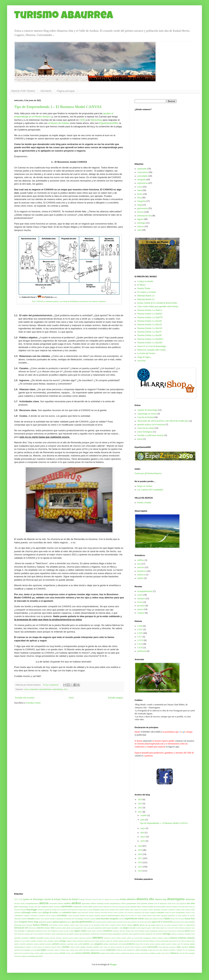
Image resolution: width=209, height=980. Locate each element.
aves (139, 564)
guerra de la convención (163, 922)
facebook (161, 919)
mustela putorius (56, 938)
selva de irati (84, 950)
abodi (22, 903)
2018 (140, 854)
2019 (140, 850)
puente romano (172, 944)
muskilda (40, 938)
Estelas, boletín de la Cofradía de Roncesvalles (157, 303)
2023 (140, 804)
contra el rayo (190, 912)
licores (140, 602)
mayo (143, 828)
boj (73, 910)
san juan (33, 950)
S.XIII (140, 626)
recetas (66, 947)
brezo (76, 910)
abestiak (17, 903)
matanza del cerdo (31, 934)
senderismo (111, 950)
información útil (144, 216)
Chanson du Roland (69, 899)
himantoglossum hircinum (23, 925)
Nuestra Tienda (144, 288)
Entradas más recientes (25, 698)
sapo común (70, 950)
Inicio (71, 698)
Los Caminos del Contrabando (150, 490)
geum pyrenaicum (119, 922)
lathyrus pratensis (185, 928)
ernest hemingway (145, 432)
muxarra (65, 938)
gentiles (109, 922)
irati (53, 928)
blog (28, 910)
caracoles (157, 910)
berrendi (182, 907)
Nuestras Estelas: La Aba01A (150, 310)
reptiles (140, 578)
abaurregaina (176, 899)
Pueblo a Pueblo (144, 503)
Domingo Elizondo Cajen (87, 899)
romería (144, 947)
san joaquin (26, 950)
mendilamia (86, 934)
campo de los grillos (141, 910)
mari (133, 931)
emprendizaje (58, 689)
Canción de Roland (145, 417)
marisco (174, 931)
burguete (96, 910)
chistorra (97, 912)
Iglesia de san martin (112, 899)
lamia (158, 928)
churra (115, 912)
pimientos (30, 944)
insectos (141, 567)
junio (143, 820)
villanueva (174, 953)
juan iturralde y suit (115, 928)
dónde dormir (147, 915)
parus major (95, 941)
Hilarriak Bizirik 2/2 (146, 299)
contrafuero (19, 915)
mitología (141, 223)
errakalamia (59, 919)
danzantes (76, 915)
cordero (27, 915)
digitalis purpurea (101, 915)
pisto (76, 944)
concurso (160, 912)
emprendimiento (45, 689)
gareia (70, 922)
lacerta (139, 928)
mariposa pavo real (164, 931)
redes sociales (75, 947)
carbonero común (174, 910)
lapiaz (162, 928)
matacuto (21, 934)
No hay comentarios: (51, 685)
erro (73, 919)
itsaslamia (58, 928)
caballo (122, 910)
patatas (121, 941)
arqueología (23, 907)
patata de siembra (112, 941)
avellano (85, 907)
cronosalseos (143, 172)
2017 (140, 858)
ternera (17, 953)
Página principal (66, 91)
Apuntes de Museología (147, 410)
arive (16, 907)
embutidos (18, 919)
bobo (69, 910)
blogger (34, 910)
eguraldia (164, 915)
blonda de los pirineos (60, 910)
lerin (16, 931)
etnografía (142, 180)
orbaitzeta (182, 938)
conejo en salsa (170, 912)
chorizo (110, 912)
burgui (102, 910)
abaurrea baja (161, 899)
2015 (140, 867)
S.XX (140, 644)
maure (54, 934)
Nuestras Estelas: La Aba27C (150, 332)
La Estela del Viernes (146, 353)
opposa (166, 938)
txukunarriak (125, 953)
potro (92, 944)
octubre (144, 815)
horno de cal (89, 925)
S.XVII (140, 640)
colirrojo (130, 912)
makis (89, 931)
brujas (81, 910)
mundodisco (25, 938)
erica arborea (45, 919)
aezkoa (76, 903)
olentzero (160, 938)
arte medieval (43, 907)
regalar (83, 947)
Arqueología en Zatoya (147, 414)
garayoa (63, 922)
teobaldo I (173, 950)
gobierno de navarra (138, 922)
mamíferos (142, 571)
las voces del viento (172, 928)
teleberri (166, 950)
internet (47, 928)
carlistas (17, 912)
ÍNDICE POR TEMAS (23, 91)
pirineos (56, 944)
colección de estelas (146, 428)
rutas (139, 230)
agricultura (86, 903)
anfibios (141, 560)
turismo (79, 953)
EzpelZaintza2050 (109, 123)
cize (125, 912)
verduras (141, 613)
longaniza (54, 931)
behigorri (175, 907)
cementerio (67, 912)
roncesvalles (153, 947)
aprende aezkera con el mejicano (151, 425)
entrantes (141, 599)
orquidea (33, 941)
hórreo (119, 925)
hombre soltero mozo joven (74, 925)
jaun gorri (91, 928)
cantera (150, 910)
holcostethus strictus (56, 925)
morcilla (17, 938)
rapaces (54, 947)
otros (66, 689)
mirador (142, 934)
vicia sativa (165, 953)
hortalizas (97, 925)
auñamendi (77, 907)
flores (16, 922)
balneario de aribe (110, 907)
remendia (89, 947)
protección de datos (142, 944)
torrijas (37, 953)
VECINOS (46, 91)
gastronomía (142, 208)
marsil (187, 931)
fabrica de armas (151, 919)
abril (143, 833)
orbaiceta (173, 938)
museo (33, 938)
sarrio (77, 950)
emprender (34, 689)
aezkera (67, 903)
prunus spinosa (155, 944)
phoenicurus (191, 941)
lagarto (144, 928)
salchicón (17, 950)
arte (36, 907)
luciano (61, 931)
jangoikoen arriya (81, 928)
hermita (192, 922)
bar (117, 907)
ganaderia (43, 922)
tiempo (32, 953)
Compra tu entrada (145, 281)
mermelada (104, 934)
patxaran (133, 941)
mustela (47, 938)
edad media (156, 915)
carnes (140, 595)
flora (139, 198)
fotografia (141, 201)
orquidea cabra (42, 941)
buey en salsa (88, 910)
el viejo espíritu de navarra (185, 915)
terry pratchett (24, 953)
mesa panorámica (115, 934)
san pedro (50, 950)
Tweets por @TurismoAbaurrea (148, 473)
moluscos (141, 575)
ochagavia (147, 938)
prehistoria (142, 651)
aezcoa (44, 903)
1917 (16, 899)
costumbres (34, 915)
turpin (103, 953)
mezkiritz (125, 934)
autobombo (142, 169)
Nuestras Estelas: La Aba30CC (150, 339)
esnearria (87, 919)
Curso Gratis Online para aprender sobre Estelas (158, 306)
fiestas (140, 194)
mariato (147, 931)
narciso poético (73, 938)
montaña (188, 934)
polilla (81, 944)
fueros (31, 922)
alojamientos (115, 903)
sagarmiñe (185, 947)
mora (193, 934)
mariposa (154, 931)
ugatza (132, 953)
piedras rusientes (20, 944)
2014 (140, 871)
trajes (42, 953)
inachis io (182, 925)
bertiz (187, 907)
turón (107, 953)
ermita (52, 919)
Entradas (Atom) (33, 703)
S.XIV (140, 629)
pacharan (80, 941)
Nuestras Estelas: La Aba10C (150, 321)
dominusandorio (114, 915)
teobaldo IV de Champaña (186, 950)
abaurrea (131, 899)
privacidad (122, 944)
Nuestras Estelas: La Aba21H (150, 328)
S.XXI (140, 648)
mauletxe (48, 934)
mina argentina (134, 934)
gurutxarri (177, 922)
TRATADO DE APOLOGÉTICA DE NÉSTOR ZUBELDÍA (163, 421)
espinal (93, 919)
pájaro (192, 944)
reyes (101, 947)
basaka (127, 907)
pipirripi (42, 944)
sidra (125, 950)
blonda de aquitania (45, 910)
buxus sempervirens (112, 910)
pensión (145, 941)
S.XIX (140, 633)
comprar (153, 912)
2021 (140, 812)
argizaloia (183, 903)
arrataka (31, 907)
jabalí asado (70, 928)
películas (139, 941)
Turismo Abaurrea (64, 16)
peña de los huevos (179, 941)
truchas (68, 953)
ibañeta (124, 925)
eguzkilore (172, 915)
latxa (193, 928)
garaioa (56, 922)
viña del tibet (184, 953)
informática (33, 928)
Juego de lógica (144, 357)
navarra (98, 937)
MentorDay (96, 120)
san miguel (42, 950)
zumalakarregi (33, 956)
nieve (119, 938)
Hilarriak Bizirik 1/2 (146, 296)
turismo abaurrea (91, 953)
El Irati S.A (101, 899)
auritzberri (57, 907)
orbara (17, 941)
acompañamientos (145, 591)
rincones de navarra (123, 947)
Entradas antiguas (116, 698)
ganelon (50, 922)
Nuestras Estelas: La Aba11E (150, 324)
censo (74, 912)
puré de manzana (183, 944)
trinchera (56, 953)
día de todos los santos (134, 915)
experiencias (143, 183)
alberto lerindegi (97, 903)
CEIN (82, 120)
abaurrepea (190, 899)
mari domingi (139, 931)
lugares (140, 219)
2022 (140, 808)
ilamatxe (175, 925)
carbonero (164, 910)
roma (132, 947)
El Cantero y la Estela (147, 292)
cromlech (42, 915)
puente (163, 944)
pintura (36, 944)
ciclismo (121, 912)
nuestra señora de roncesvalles (132, 938)
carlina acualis (190, 910)
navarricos (107, 938)
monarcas (181, 934)
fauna (140, 190)
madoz (84, 931)
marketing (181, 931)
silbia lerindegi (141, 950)
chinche (91, 912)
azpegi (95, 907)
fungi (139, 205)
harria (182, 922)
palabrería (87, 941)
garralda (75, 922)
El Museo (141, 285)
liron (49, 931)
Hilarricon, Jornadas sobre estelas (152, 350)
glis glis (128, 922)
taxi (157, 950)
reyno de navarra (110, 947)
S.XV (140, 637)
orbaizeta (191, 938)
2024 (140, 799)
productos (131, 944)
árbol (41, 956)
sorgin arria (152, 950)
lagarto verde (151, 928)
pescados (141, 606)
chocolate (104, 912)
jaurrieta (98, 928)
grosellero (148, 922)
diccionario (90, 915)
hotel (103, 925)
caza (60, 912)
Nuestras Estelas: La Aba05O (150, 314)
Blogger (113, 964)
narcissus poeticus (86, 938)
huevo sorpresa (110, 925)
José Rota (141, 361)
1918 (20, 899)
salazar (192, 947)
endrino (24, 919)
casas (39, 912)
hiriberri (36, 925)
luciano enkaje (69, 931)
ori (21, 941)
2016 (140, 862)
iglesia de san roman (164, 925)
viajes (159, 953)
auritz (51, 907)
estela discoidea (102, 919)
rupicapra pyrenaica (169, 947)
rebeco (60, 947)
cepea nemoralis (83, 912)
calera (127, 910)
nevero (114, 938)
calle (131, 910)
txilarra (118, 953)
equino (38, 919)
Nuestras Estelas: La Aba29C (150, 335)
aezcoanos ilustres (56, 903)
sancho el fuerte (60, 950)
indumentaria (190, 925)
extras (140, 187)
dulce (123, 915)
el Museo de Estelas (59, 123)
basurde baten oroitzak (139, 907)
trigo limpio (49, 953)
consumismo (180, 912)
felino (173, 919)
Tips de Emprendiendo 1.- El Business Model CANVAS (58, 107)
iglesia (136, 925)
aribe (193, 903)
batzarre (169, 907)
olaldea (154, 938)
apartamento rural (133, 903)
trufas (73, 953)
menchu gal (78, 934)
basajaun (122, 907)
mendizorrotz (95, 934)
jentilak (104, 928)
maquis (128, 931)
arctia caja (175, 903)
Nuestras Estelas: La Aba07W (150, 317)
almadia (107, 903)
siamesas (119, 950)
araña (169, 903)
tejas (161, 950)
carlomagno (26, 912)
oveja (74, 941)
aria (188, 903)
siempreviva (131, 950)
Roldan (123, 899)
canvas (26, 689)
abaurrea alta (145, 899)
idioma (130, 925)
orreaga (63, 941)
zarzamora (18, 956)
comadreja (137, 912)
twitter (112, 953)
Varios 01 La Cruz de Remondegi (151, 346)
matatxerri (41, 934)
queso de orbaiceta (44, 947)
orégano (69, 941)
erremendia (67, 919)
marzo (143, 837)
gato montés (97, 922)
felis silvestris (180, 919)
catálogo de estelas (50, 912)
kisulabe (132, 928)
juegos (126, 928)
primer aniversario (111, 944)
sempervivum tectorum (98, 950)
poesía (140, 439)
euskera (121, 919)
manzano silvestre (119, 931)
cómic (70, 915)
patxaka (127, 941)
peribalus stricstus (155, 941)
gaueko (104, 922)
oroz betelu (26, 941)
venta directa (145, 953)
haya (187, 922)
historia (140, 212)
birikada (23, 910)
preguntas (99, 944)
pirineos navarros (67, 944)
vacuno (137, 953)
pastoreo (103, 941)
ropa (160, 947)
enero (143, 841)
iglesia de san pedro (148, 925)
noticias (141, 226)
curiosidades (143, 176)
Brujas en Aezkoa (145, 486)
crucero (48, 915)
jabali (64, 928)
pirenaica (49, 944)
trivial (62, 953)
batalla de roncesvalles (157, 907)
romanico (138, 947)
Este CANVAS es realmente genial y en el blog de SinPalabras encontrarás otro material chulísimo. (69, 301)
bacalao (100, 907)
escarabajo (79, 919)
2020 (140, 846)
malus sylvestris (97, 931)
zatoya (24, 956)
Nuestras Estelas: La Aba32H (150, 343)
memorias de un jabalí (65, 934)
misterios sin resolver (154, 934)
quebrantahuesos (20, 947)
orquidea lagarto (53, 941)
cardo (183, 910)
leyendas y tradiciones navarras (151, 435)
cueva (54, 915)
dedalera (83, 915)
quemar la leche (32, 947)
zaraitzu (192, 953)
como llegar (145, 912)
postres (140, 609)
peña (171, 941)
